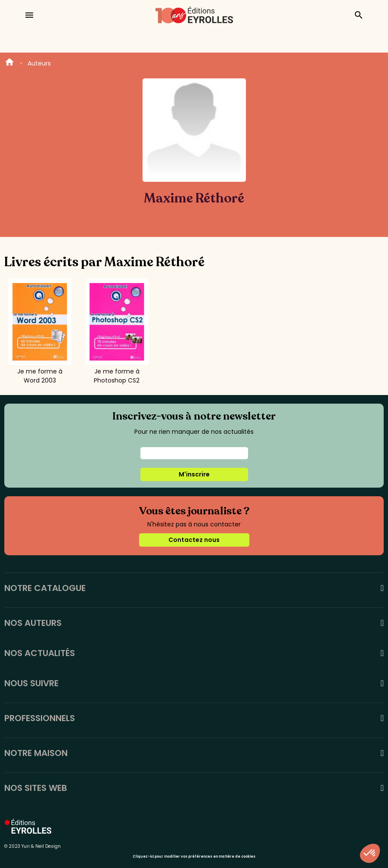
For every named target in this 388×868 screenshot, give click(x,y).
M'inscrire (194, 474)
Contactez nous (194, 540)
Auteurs (39, 63)
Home (9, 63)
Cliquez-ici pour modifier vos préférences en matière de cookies (194, 857)
